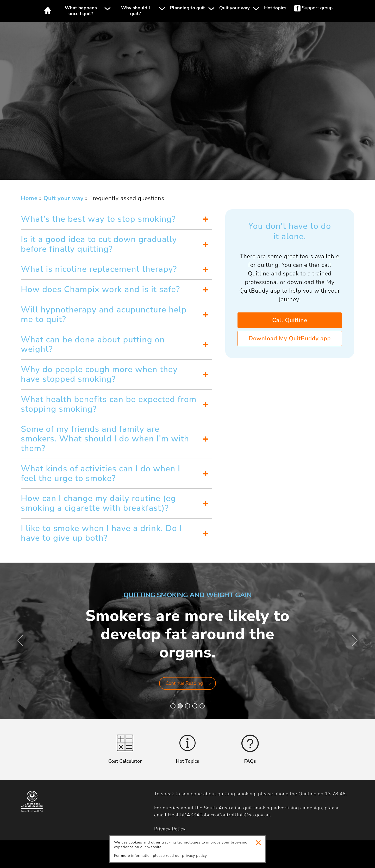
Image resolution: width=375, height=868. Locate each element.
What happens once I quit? (81, 11)
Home (48, 10)
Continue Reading (188, 685)
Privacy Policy (170, 829)
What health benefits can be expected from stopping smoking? (109, 404)
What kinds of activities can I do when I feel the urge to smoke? (101, 473)
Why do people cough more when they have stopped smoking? (99, 374)
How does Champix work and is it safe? (100, 289)
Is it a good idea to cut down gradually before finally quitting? (99, 244)
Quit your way (235, 8)
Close (258, 843)
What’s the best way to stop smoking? (98, 219)
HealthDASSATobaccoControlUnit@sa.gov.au (219, 815)
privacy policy (194, 856)
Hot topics (275, 8)
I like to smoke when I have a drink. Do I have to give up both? (101, 533)
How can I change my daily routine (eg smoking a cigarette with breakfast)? (98, 503)
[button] (173, 706)
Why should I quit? (136, 11)
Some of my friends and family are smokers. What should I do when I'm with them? (105, 439)
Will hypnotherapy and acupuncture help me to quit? (104, 315)
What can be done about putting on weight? (93, 344)
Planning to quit (187, 8)
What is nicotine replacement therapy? (99, 269)
